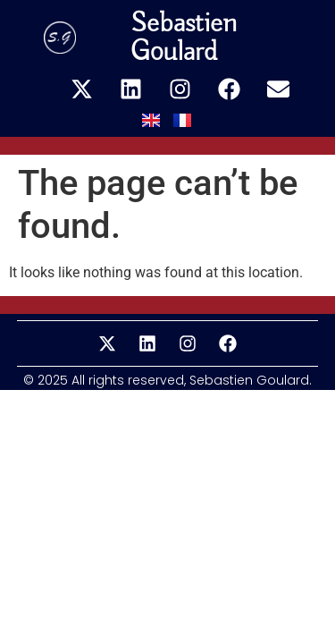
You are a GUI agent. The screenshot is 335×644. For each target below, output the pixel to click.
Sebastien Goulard (184, 38)
